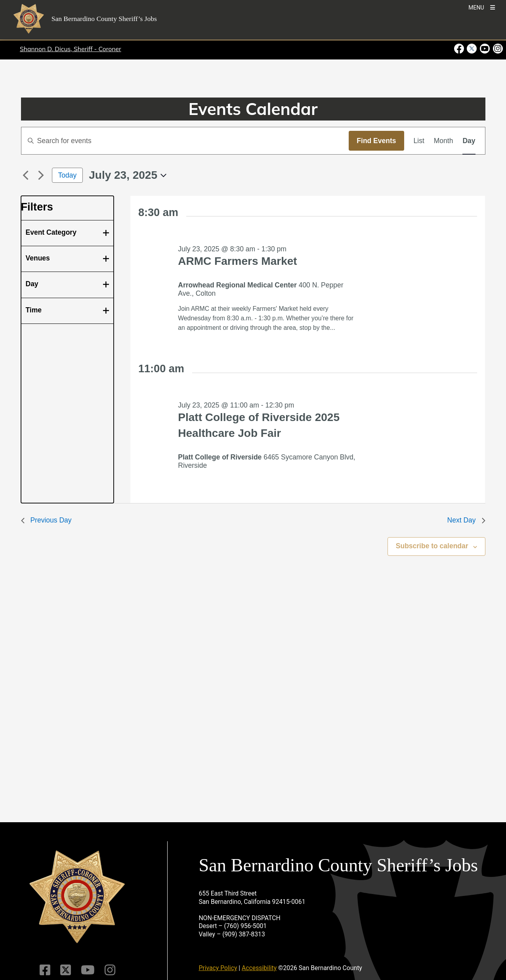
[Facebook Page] (45, 970)
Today (68, 175)
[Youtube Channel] (88, 970)
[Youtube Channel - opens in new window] (485, 49)
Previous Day (46, 520)
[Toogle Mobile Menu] (482, 7)
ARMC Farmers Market (237, 261)
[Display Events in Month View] (444, 141)
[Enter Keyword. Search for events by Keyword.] (185, 141)
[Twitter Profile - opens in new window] (472, 49)
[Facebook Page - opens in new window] (460, 49)
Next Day (466, 520)
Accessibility (259, 968)
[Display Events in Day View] (469, 141)
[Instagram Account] (110, 970)
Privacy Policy (218, 968)
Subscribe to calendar (432, 546)
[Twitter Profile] (66, 970)
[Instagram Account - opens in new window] (497, 49)
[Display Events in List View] (419, 141)
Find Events (376, 141)
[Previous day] (26, 175)
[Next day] (41, 175)
